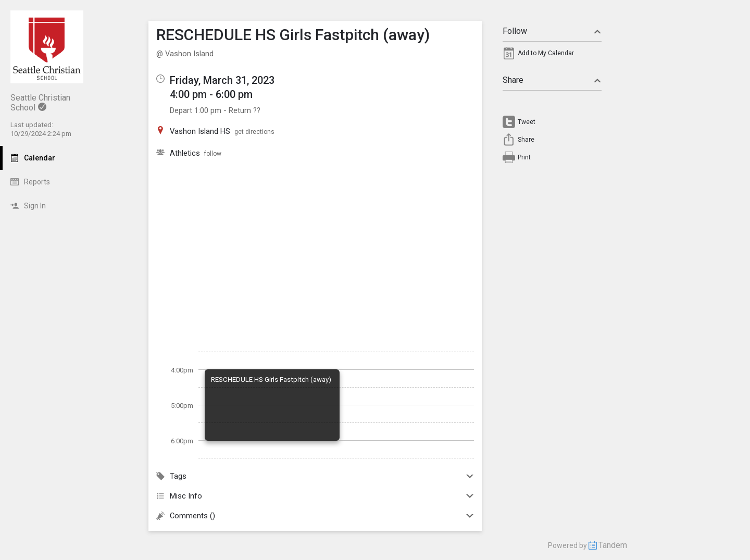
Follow (552, 31)
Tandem (613, 545)
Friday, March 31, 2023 (222, 80)
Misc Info (315, 496)
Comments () (315, 516)
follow (213, 154)
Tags (315, 476)
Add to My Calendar (546, 53)
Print (524, 157)
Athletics (185, 153)
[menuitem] (552, 56)
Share (552, 80)
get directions (254, 132)
